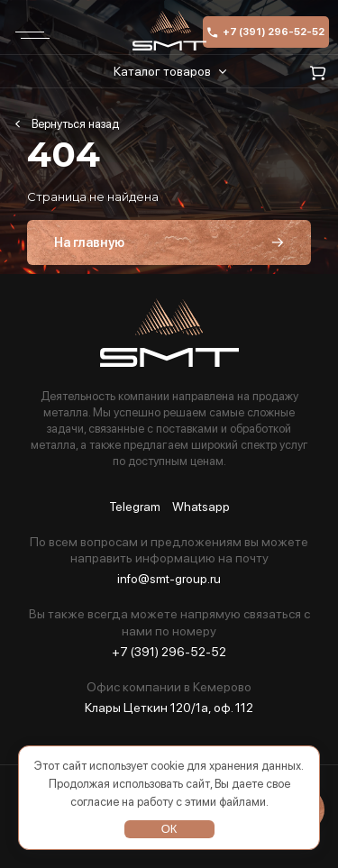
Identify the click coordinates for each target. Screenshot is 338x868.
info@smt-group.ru (169, 579)
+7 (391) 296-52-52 (266, 32)
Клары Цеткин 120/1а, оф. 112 (169, 708)
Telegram (135, 507)
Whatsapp (201, 507)
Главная (66, 124)
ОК (169, 829)
